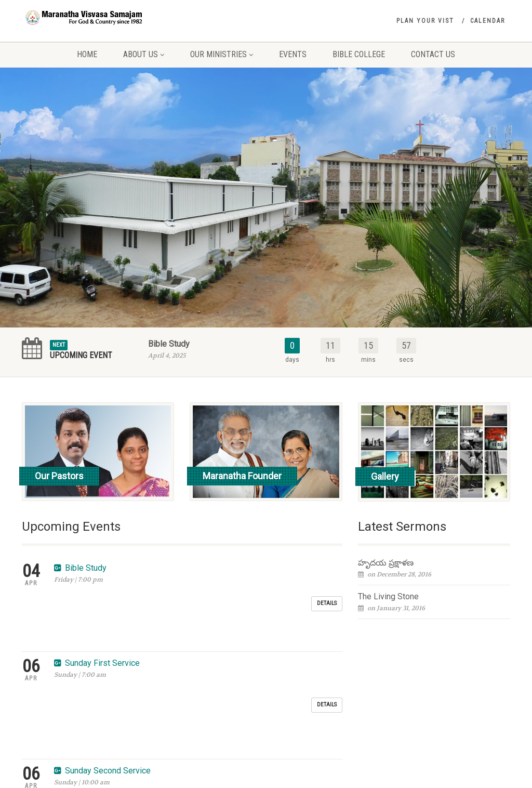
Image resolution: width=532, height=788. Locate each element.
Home (87, 54)
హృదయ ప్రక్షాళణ (386, 563)
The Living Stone (388, 596)
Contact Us (433, 54)
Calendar (488, 21)
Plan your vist (425, 21)
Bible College (359, 54)
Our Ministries (222, 54)
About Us (144, 54)
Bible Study (169, 344)
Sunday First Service (102, 607)
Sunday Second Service (108, 646)
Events (293, 54)
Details (327, 575)
